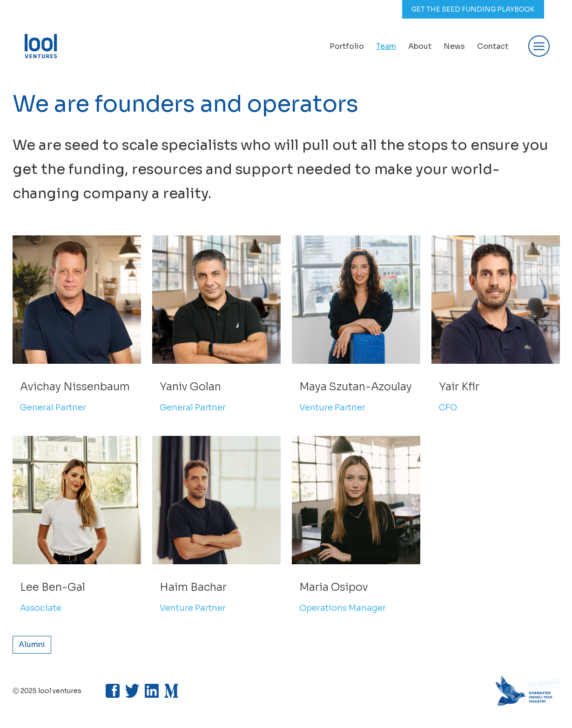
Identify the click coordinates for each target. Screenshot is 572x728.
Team (386, 46)
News (454, 46)
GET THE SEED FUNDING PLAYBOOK (473, 9)
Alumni (32, 645)
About (420, 46)
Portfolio (347, 46)
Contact (493, 46)
